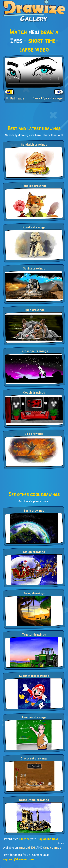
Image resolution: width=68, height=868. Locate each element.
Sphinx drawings (34, 269)
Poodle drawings (34, 227)
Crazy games (52, 848)
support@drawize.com (18, 859)
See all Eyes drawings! (48, 98)
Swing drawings (34, 593)
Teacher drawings (34, 717)
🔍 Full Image (15, 98)
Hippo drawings (34, 310)
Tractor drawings (34, 635)
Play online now (47, 839)
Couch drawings (34, 393)
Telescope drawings (34, 351)
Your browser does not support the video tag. (34, 72)
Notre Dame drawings (34, 800)
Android (24, 848)
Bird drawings (34, 434)
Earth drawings (34, 511)
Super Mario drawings (34, 676)
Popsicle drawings (34, 186)
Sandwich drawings (34, 145)
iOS (33, 848)
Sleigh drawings (34, 552)
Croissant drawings (34, 758)
